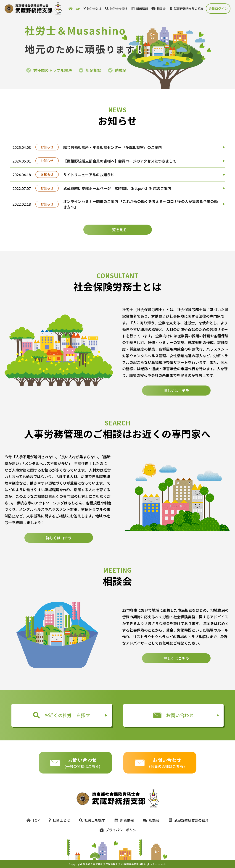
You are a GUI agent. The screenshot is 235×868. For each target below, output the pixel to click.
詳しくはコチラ (176, 405)
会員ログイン (218, 8)
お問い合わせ (173, 715)
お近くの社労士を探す (62, 715)
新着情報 (140, 9)
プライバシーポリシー (118, 830)
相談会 (158, 9)
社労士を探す (116, 9)
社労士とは (92, 9)
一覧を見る (118, 230)
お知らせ (47, 147)
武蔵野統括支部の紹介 (186, 9)
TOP (74, 9)
